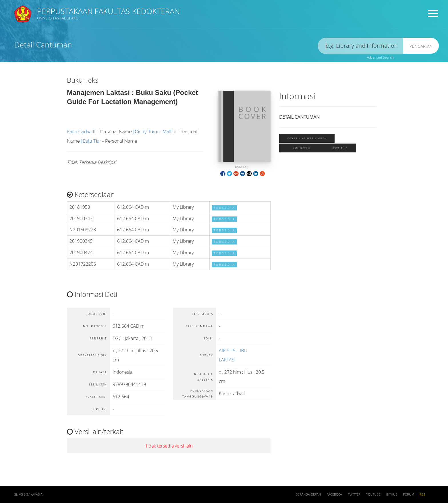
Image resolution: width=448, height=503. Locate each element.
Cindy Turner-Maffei (155, 132)
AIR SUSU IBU (233, 351)
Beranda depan (308, 494)
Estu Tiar (92, 141)
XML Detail (302, 148)
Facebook (334, 494)
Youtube (373, 494)
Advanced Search (380, 57)
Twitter (354, 494)
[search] (361, 46)
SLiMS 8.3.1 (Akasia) (29, 494)
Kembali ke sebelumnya (307, 138)
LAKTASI (227, 360)
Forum (409, 494)
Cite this (340, 148)
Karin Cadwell (81, 132)
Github (392, 494)
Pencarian (421, 46)
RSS (422, 494)
